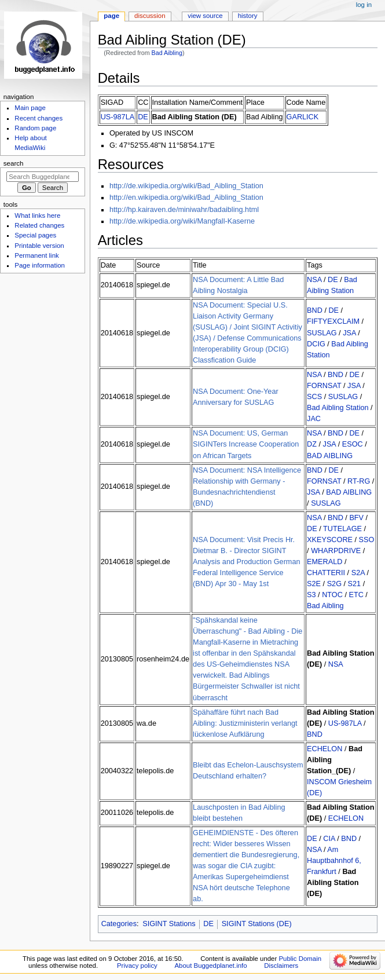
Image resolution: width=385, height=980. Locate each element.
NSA (314, 280)
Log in (364, 5)
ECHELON (324, 749)
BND (315, 310)
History (248, 16)
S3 (311, 595)
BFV (356, 518)
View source (205, 16)
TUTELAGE (342, 529)
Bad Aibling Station (338, 408)
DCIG (316, 344)
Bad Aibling (167, 53)
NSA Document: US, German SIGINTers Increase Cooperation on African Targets (246, 444)
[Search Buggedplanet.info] (43, 177)
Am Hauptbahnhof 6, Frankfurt (334, 861)
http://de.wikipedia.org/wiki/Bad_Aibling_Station (186, 186)
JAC (314, 419)
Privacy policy (137, 966)
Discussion (150, 16)
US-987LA (118, 117)
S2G (334, 584)
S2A (358, 573)
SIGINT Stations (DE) (257, 924)
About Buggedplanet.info (211, 966)
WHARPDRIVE (336, 551)
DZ (312, 444)
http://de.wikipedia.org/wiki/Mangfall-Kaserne (182, 221)
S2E (314, 584)
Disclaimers (281, 966)
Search (14, 163)
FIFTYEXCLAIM (333, 321)
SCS (314, 397)
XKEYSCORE (330, 540)
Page (111, 16)
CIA (329, 839)
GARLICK (303, 117)
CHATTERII (326, 573)
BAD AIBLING (330, 456)
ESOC (353, 444)
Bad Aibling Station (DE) (195, 117)
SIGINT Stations (169, 924)
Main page (30, 108)
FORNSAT (324, 386)
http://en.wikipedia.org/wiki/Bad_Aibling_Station (186, 198)
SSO (367, 540)
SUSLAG (322, 333)
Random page (35, 128)
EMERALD (324, 562)
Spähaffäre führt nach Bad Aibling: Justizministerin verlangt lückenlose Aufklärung (245, 723)
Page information (40, 265)
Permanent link (36, 255)
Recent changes (38, 118)
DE (143, 117)
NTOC (332, 595)
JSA (350, 333)
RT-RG (359, 481)
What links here (37, 215)
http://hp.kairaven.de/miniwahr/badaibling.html (184, 210)
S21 (355, 584)
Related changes (39, 225)
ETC (356, 595)
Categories (119, 924)
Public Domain (300, 959)
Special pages (35, 235)
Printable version (39, 246)
